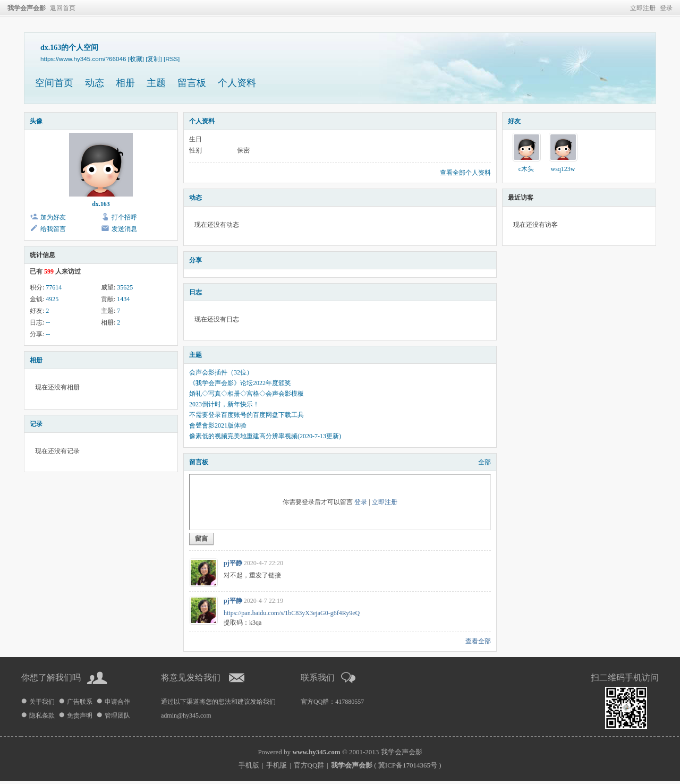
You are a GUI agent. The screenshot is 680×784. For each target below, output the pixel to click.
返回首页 (63, 8)
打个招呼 (124, 217)
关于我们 (42, 702)
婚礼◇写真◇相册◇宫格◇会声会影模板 (246, 394)
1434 (123, 299)
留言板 (192, 83)
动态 (95, 83)
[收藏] (136, 59)
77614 (54, 287)
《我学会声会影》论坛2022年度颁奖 (240, 383)
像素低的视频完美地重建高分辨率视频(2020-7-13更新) (265, 436)
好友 (514, 121)
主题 (156, 83)
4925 (52, 299)
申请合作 (117, 702)
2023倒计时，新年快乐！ (224, 404)
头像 (36, 121)
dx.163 (101, 204)
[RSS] (172, 59)
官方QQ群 (309, 765)
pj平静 (233, 563)
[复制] (154, 59)
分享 (195, 260)
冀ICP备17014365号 (408, 765)
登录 (666, 8)
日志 (195, 292)
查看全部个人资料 (465, 173)
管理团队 (117, 715)
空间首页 (54, 83)
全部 (484, 462)
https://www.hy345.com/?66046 (83, 59)
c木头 (526, 169)
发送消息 (124, 229)
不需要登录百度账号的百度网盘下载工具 (246, 415)
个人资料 (237, 83)
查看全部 (478, 641)
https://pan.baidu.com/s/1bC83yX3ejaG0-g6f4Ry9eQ (292, 613)
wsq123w (563, 169)
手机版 (249, 765)
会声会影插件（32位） (221, 372)
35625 (125, 287)
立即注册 (643, 8)
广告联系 (80, 702)
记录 (36, 424)
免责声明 (80, 715)
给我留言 (53, 229)
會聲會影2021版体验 (218, 425)
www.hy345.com (316, 752)
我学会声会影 (27, 8)
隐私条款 (42, 715)
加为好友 (53, 217)
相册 (125, 83)
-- (48, 322)
